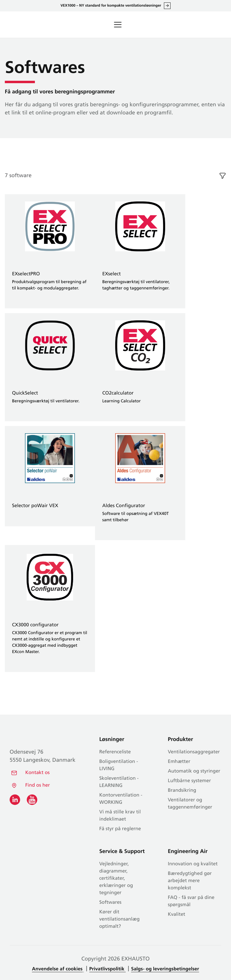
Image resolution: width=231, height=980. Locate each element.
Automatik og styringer (194, 771)
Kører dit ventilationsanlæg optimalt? (119, 919)
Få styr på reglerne (120, 829)
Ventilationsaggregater (194, 752)
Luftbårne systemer (189, 781)
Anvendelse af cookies (57, 969)
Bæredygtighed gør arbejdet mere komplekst (190, 881)
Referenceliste (115, 752)
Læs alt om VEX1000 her (167, 6)
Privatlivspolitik (108, 969)
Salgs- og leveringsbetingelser (165, 969)
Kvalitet (177, 915)
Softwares (110, 903)
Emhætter (179, 762)
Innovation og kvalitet (193, 864)
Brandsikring (182, 791)
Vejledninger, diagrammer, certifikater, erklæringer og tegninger (116, 879)
